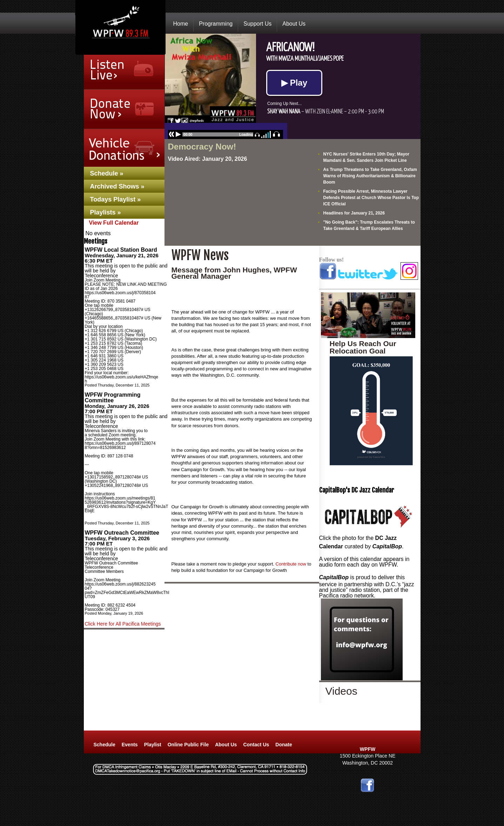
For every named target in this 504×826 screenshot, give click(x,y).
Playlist (153, 745)
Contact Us (256, 745)
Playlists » (106, 212)
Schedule (105, 745)
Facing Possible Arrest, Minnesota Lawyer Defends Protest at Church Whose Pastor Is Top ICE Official (371, 198)
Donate (284, 745)
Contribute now (291, 564)
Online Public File (188, 745)
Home (181, 24)
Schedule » (107, 173)
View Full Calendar (114, 223)
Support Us (257, 24)
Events (130, 745)
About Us (294, 24)
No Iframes (293, 86)
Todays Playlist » (116, 199)
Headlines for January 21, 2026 (354, 213)
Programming (216, 24)
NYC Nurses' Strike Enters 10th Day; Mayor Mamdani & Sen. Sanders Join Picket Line (367, 157)
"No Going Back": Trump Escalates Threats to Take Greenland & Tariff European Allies (369, 225)
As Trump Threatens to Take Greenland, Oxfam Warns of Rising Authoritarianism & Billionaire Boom (370, 176)
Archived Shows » (117, 186)
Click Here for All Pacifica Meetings (123, 624)
